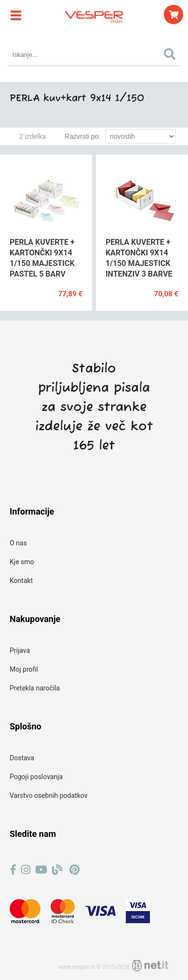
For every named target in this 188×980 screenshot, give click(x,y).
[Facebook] (13, 870)
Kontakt (21, 581)
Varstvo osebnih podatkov (48, 795)
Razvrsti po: (82, 136)
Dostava (22, 758)
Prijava (20, 650)
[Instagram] (26, 870)
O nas (18, 543)
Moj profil (24, 669)
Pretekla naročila (35, 688)
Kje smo (22, 562)
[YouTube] (41, 870)
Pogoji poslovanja (36, 777)
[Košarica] (174, 14)
